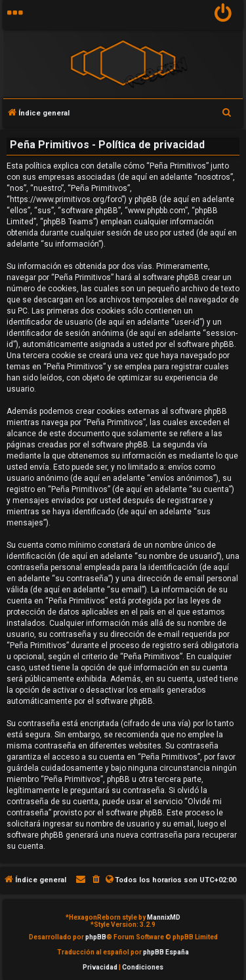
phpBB (96, 937)
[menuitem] (223, 15)
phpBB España (166, 952)
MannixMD (164, 917)
